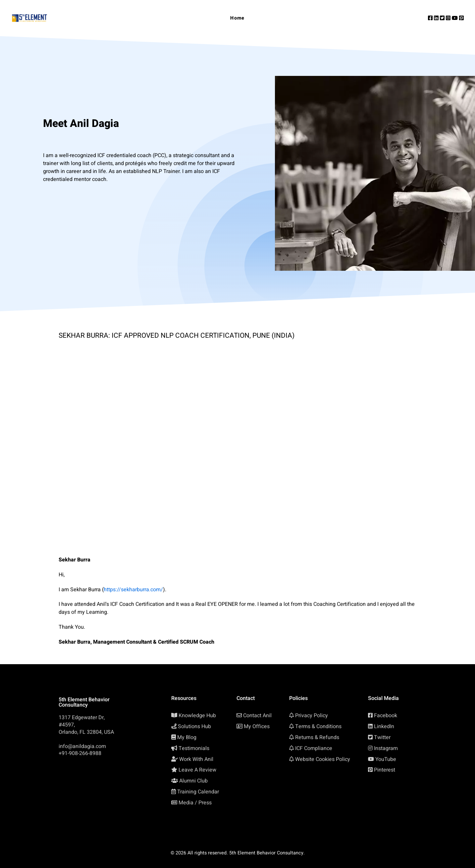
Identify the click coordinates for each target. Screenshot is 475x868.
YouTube (386, 759)
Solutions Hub (194, 726)
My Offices (257, 726)
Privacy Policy (312, 716)
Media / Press (195, 803)
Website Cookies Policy (323, 759)
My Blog (187, 737)
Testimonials (194, 748)
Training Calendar (198, 792)
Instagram (386, 748)
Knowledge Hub (197, 716)
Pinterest (385, 770)
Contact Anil (257, 716)
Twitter (382, 737)
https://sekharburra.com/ (133, 590)
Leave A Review (197, 770)
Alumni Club (193, 781)
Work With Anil (196, 759)
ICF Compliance (314, 748)
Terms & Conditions (318, 726)
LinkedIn (384, 726)
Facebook (386, 716)
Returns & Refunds (317, 737)
